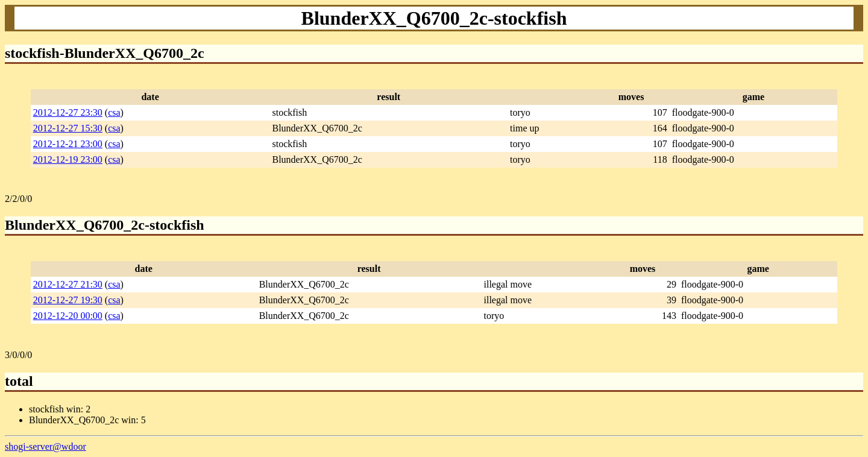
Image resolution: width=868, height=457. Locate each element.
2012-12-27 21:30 (68, 284)
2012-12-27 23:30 (68, 112)
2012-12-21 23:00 (68, 144)
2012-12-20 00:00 (68, 316)
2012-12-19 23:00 (68, 159)
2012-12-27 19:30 (68, 300)
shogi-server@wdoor (46, 446)
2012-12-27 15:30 (68, 128)
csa (114, 112)
